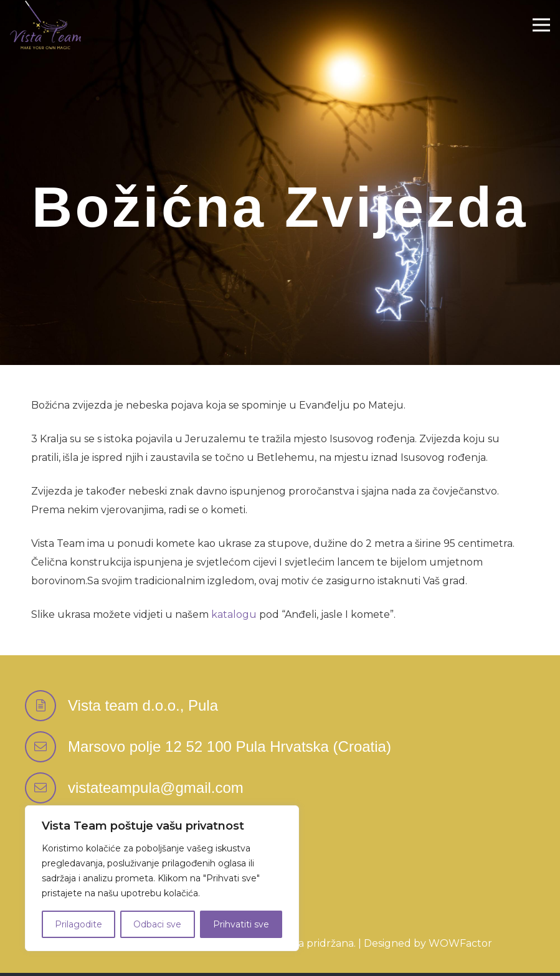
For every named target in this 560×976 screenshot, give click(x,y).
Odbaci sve (157, 924)
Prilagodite (78, 924)
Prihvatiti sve (241, 924)
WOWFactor (460, 943)
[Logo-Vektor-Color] (45, 25)
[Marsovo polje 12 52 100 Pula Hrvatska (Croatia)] (46, 747)
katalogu (234, 614)
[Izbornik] (541, 25)
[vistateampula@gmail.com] (46, 788)
